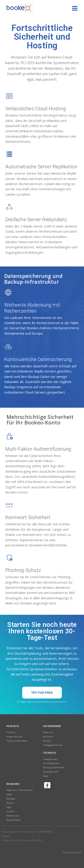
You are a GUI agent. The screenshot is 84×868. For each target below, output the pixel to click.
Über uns (48, 732)
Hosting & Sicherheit (54, 767)
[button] (42, 693)
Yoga (9, 807)
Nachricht (48, 737)
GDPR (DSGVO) (44, 832)
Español (38, 840)
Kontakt (47, 741)
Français (17, 840)
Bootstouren (13, 816)
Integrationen (50, 759)
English (6, 840)
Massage (11, 799)
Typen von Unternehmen (20, 790)
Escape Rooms (14, 820)
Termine (11, 732)
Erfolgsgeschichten (53, 745)
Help (45, 776)
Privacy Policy (9, 832)
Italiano (27, 840)
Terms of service (26, 832)
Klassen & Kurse (14, 737)
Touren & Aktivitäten (17, 741)
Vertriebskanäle (51, 763)
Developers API (51, 772)
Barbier (10, 803)
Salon (9, 794)
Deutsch (6, 836)
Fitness (10, 811)
